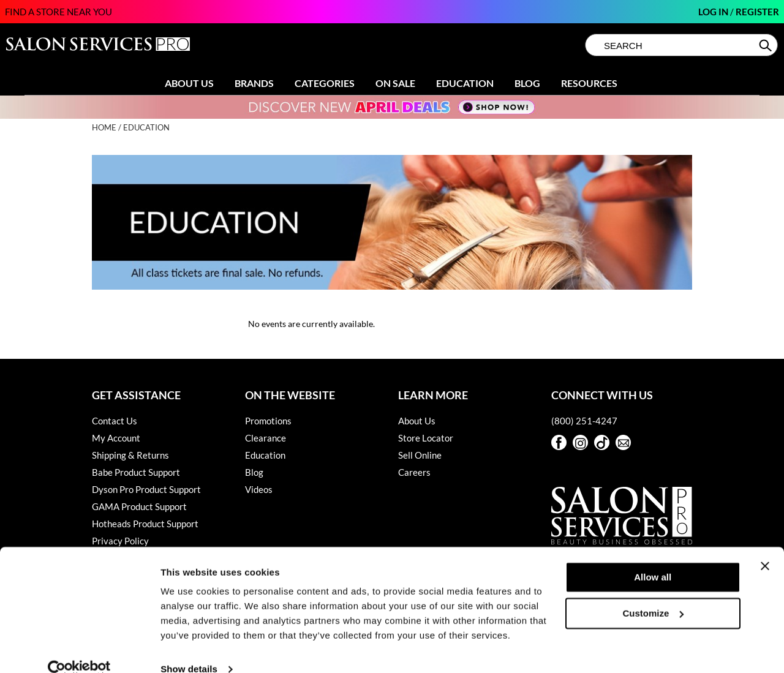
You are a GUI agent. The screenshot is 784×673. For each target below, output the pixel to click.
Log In (714, 12)
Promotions (268, 421)
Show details (189, 649)
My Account (116, 438)
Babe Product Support (136, 472)
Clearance (266, 438)
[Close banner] (765, 546)
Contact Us (115, 421)
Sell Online (420, 455)
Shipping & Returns (130, 455)
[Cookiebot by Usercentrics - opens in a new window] (79, 649)
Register (757, 12)
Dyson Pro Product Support (146, 489)
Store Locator (426, 438)
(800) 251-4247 (584, 421)
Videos (259, 489)
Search (767, 45)
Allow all (653, 557)
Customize (654, 592)
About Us (189, 83)
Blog (527, 83)
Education (465, 83)
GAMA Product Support (139, 506)
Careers (414, 472)
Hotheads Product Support (145, 524)
